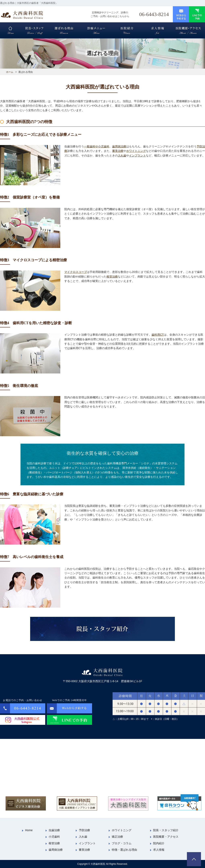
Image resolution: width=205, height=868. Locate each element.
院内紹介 (159, 843)
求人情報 (159, 850)
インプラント (137, 155)
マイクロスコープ (76, 272)
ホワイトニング (136, 151)
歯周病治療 (119, 146)
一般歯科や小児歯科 (97, 146)
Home (29, 830)
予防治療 (84, 830)
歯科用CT (158, 335)
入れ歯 (122, 155)
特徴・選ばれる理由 (124, 850)
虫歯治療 (54, 830)
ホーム (10, 72)
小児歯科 (54, 837)
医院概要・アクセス (166, 837)
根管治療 (112, 277)
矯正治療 (117, 837)
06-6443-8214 (154, 14)
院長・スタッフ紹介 (166, 830)
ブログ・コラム (122, 843)
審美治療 (118, 151)
